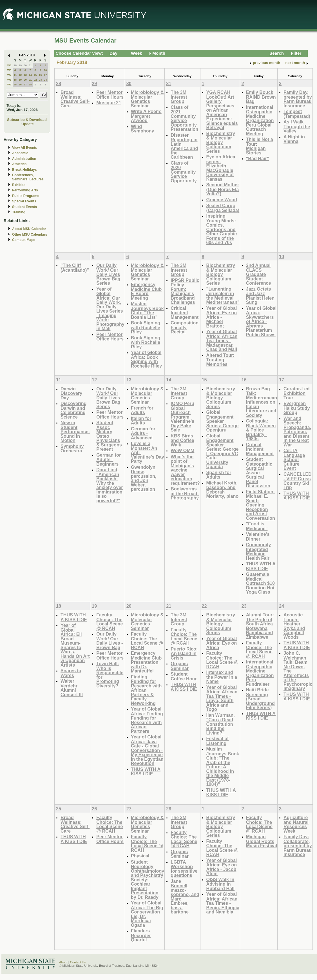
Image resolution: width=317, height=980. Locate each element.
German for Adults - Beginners (109, 459)
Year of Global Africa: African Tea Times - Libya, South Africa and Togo (222, 698)
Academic (20, 153)
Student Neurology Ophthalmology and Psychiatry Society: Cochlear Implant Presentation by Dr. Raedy (148, 880)
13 (25, 75)
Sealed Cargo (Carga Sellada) (223, 208)
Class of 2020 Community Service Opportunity (184, 172)
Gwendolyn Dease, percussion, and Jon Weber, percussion (144, 478)
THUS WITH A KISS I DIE (261, 566)
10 (45, 70)
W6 (9, 70)
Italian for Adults (141, 421)
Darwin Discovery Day (71, 393)
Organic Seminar (180, 666)
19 (20, 80)
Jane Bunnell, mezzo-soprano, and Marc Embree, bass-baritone (185, 897)
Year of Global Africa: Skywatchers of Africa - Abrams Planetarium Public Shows (261, 321)
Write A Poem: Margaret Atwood (146, 116)
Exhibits (19, 185)
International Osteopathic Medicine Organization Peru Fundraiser (260, 673)
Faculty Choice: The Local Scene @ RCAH (110, 621)
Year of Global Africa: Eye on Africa (222, 643)
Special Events (24, 201)
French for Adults (142, 410)
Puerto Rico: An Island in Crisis (184, 653)
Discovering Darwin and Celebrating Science (73, 410)
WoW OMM (182, 450)
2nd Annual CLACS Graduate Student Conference (259, 274)
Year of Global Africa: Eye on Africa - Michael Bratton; (222, 317)
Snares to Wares (71, 673)
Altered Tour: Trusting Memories (220, 360)
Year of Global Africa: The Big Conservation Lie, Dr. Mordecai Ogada (147, 914)
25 (15, 84)
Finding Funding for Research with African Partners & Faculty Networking (146, 690)
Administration (24, 159)
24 (45, 80)
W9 (9, 84)
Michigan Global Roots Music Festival (262, 841)
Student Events (24, 207)
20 (25, 80)
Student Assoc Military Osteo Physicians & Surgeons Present (109, 436)
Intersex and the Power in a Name (222, 677)
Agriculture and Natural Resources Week (296, 824)
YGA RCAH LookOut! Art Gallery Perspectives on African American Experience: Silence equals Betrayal (222, 110)
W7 (9, 75)
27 (25, 84)
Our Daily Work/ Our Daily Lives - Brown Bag (110, 641)
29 (20, 65)
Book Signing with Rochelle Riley (146, 327)
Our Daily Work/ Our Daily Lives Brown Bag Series (108, 274)
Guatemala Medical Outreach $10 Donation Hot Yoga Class (260, 583)
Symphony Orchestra (72, 449)
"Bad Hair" (258, 158)
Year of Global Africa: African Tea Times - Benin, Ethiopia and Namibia (223, 903)
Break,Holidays (24, 170)
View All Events (25, 148)
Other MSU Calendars (30, 235)
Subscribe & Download (27, 120)
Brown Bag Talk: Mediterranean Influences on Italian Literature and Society (262, 402)
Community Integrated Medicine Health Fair (259, 551)
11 (15, 75)
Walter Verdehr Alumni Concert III (72, 688)
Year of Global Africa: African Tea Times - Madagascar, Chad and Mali (222, 340)
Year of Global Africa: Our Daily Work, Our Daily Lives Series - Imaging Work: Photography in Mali (110, 309)
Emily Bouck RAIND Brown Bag (261, 97)
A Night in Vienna (294, 139)
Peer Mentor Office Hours (110, 95)
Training (19, 212)
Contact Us (78, 962)
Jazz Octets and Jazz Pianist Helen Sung (260, 296)
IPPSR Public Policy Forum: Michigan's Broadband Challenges (185, 291)
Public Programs (26, 196)
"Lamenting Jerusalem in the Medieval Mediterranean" (223, 296)
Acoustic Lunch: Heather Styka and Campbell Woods (294, 626)
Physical (140, 856)
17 (45, 75)
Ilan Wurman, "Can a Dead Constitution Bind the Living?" (221, 724)
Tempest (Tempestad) (297, 114)
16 (40, 75)
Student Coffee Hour (184, 676)
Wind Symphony (143, 129)
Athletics (19, 164)
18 (15, 80)
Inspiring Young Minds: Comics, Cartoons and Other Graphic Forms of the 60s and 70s (222, 229)
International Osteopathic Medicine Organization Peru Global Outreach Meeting (260, 120)
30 (25, 65)
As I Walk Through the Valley (297, 126)
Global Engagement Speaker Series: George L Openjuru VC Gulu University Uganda (223, 451)
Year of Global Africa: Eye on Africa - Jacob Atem (222, 867)
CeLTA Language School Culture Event (294, 459)
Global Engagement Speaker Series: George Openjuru (223, 421)
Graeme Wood (222, 200)
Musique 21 (109, 103)
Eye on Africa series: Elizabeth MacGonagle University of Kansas (221, 168)
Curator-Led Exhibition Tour (296, 393)
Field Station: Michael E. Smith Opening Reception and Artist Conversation (261, 505)
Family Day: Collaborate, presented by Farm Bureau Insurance (298, 845)
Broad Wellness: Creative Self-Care (75, 99)
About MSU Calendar (29, 229)
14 (30, 75)
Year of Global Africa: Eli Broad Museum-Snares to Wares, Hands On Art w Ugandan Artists (75, 645)
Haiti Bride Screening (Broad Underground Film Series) (260, 699)
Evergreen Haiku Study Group (297, 408)
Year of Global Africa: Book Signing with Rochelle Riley (146, 359)
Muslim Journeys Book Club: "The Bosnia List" (147, 310)
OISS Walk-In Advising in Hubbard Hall (221, 884)
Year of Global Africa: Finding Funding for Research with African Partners (147, 720)
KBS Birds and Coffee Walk (182, 440)
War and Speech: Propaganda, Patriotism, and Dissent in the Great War (297, 432)
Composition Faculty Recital (185, 327)
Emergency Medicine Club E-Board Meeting (146, 291)
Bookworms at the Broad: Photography (185, 493)
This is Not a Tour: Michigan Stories (260, 146)
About (63, 962)
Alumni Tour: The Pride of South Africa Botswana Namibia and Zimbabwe (260, 626)
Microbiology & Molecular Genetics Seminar (147, 99)
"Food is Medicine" (257, 526)
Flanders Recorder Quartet (141, 935)
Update (28, 124)
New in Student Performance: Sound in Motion (75, 431)
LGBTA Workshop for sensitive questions (184, 869)
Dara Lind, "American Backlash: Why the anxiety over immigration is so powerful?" (110, 485)
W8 (9, 80)
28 (15, 65)
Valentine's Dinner (258, 537)
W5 (9, 65)
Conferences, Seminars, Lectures (28, 177)
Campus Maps (24, 240)
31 (30, 65)
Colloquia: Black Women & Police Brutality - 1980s (261, 430)
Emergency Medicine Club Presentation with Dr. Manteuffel (146, 662)
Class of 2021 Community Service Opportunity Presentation (184, 118)
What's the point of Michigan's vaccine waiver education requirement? (185, 470)
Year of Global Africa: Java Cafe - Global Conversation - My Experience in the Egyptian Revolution (147, 750)
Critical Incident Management (185, 313)
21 (30, 80)
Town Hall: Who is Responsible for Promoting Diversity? (110, 675)
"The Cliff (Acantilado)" (75, 268)
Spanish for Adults (219, 475)
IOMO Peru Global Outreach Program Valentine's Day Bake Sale (182, 417)
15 (35, 75)
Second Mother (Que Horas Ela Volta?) (223, 189)
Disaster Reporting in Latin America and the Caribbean (184, 146)
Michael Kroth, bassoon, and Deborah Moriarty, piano (223, 490)
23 (40, 80)
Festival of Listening (218, 741)
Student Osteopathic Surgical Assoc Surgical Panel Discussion (259, 472)
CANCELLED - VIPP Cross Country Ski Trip (298, 481)
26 (20, 84)
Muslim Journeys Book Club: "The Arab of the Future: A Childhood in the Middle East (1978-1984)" (223, 766)
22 (35, 80)
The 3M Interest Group (179, 97)
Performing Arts (25, 190)
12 (20, 75)
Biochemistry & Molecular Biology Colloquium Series (221, 142)
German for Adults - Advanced (143, 433)
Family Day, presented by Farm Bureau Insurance (298, 99)
